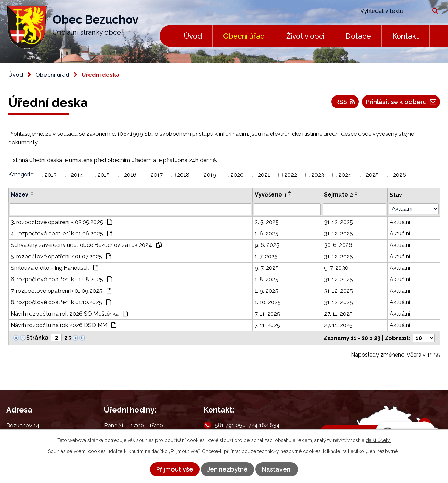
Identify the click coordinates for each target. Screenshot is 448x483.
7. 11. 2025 (267, 314)
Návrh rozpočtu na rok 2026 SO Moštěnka (69, 314)
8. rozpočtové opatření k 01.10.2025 (61, 302)
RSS (345, 102)
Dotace (358, 36)
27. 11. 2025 (338, 314)
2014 (77, 175)
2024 (345, 175)
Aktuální (400, 222)
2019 (210, 175)
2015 (104, 175)
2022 (291, 175)
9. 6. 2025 (267, 245)
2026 (399, 175)
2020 (237, 175)
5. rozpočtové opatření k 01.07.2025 (61, 256)
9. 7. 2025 (267, 268)
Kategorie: (21, 174)
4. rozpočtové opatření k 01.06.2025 (61, 234)
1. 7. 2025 (266, 256)
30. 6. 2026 (338, 245)
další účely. (378, 440)
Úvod (193, 36)
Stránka (37, 338)
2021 (264, 175)
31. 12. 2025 (339, 222)
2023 (318, 175)
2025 (372, 175)
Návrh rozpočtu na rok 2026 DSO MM (64, 325)
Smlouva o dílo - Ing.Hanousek (54, 268)
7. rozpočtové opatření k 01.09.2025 (61, 291)
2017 (157, 175)
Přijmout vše (175, 469)
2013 (50, 175)
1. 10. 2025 (268, 302)
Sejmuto (339, 195)
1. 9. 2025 (267, 291)
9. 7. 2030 (336, 268)
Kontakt (405, 36)
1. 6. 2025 (267, 234)
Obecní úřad (244, 36)
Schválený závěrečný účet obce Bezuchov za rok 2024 (86, 245)
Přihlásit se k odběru (401, 102)
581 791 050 (230, 425)
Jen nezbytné (227, 469)
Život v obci (305, 36)
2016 (130, 175)
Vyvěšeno (271, 195)
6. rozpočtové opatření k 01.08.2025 (61, 279)
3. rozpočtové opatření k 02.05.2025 (61, 222)
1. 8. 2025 (267, 279)
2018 (183, 175)
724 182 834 (264, 425)
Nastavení (277, 469)
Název (20, 195)
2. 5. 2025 (267, 222)
